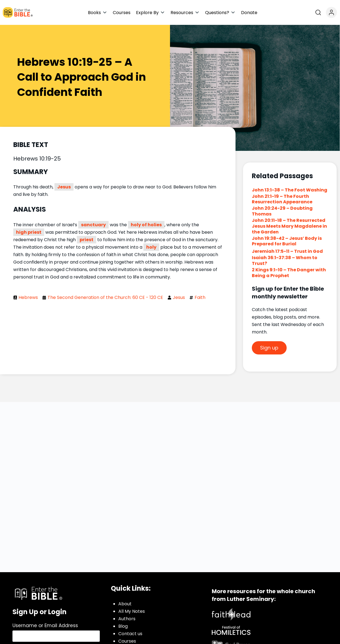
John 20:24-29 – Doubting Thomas (282, 211)
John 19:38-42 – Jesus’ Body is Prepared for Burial (287, 241)
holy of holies (146, 225)
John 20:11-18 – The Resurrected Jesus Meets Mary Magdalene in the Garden (289, 226)
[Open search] (318, 12)
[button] (98, 13)
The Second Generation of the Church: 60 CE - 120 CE (105, 297)
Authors (127, 619)
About (125, 604)
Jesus (64, 187)
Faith (200, 297)
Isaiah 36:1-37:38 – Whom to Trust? (285, 261)
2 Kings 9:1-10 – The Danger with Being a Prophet (289, 273)
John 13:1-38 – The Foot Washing (290, 190)
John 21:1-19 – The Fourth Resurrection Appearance (282, 199)
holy (151, 247)
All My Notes (132, 611)
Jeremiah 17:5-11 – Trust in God (288, 251)
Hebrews (28, 297)
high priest (29, 232)
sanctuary (93, 225)
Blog (123, 626)
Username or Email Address (45, 625)
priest (87, 240)
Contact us (130, 634)
